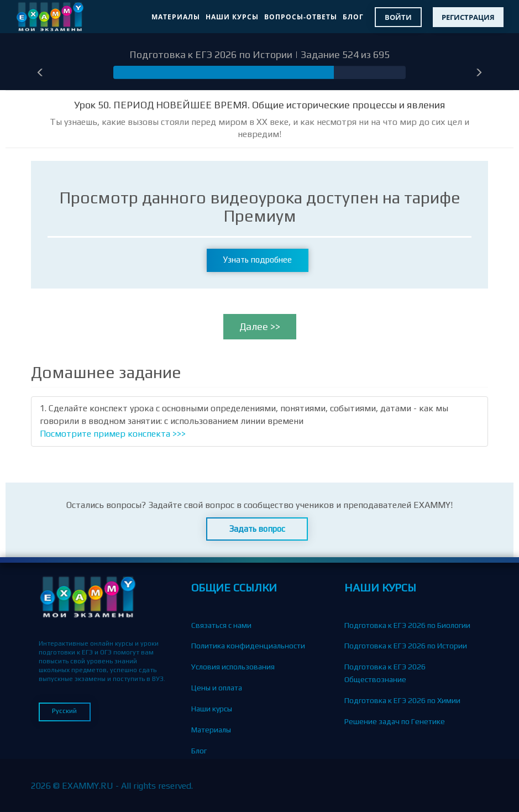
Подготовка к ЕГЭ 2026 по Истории (406, 646)
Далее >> (260, 326)
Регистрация (468, 17)
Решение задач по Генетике (395, 721)
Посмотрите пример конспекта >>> (113, 434)
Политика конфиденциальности (248, 646)
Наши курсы (232, 17)
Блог (353, 17)
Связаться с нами (221, 625)
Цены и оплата (217, 688)
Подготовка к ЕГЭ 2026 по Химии (402, 700)
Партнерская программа (234, 792)
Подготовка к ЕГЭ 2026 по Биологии (407, 625)
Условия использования (233, 667)
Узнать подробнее (258, 260)
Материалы (176, 17)
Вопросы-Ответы (301, 17)
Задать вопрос (257, 529)
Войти (398, 17)
